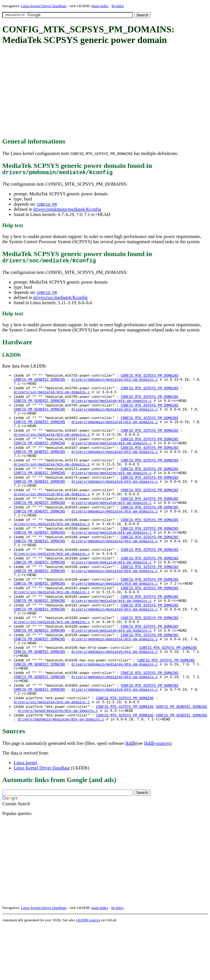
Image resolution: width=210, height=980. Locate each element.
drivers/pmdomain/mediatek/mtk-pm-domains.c (115, 383)
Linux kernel (25, 817)
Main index (100, 6)
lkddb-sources (157, 797)
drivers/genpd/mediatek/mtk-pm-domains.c (112, 408)
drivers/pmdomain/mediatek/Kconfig (67, 211)
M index (118, 6)
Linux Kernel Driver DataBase (44, 6)
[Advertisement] (106, 92)
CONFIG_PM (47, 206)
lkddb (131, 797)
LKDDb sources (88, 974)
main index (100, 962)
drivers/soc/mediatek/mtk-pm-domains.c (52, 398)
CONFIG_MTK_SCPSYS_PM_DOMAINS (149, 379)
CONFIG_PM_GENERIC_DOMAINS (39, 383)
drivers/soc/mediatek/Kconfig (60, 300)
